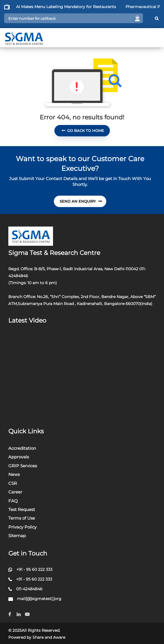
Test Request (22, 509)
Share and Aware (49, 637)
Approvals (19, 457)
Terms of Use (22, 518)
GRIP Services (23, 466)
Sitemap (17, 536)
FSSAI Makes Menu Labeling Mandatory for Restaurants (68, 7)
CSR (13, 483)
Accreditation (22, 448)
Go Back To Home (83, 131)
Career (15, 492)
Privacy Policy (22, 527)
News (14, 474)
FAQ (13, 501)
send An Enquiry (81, 201)
